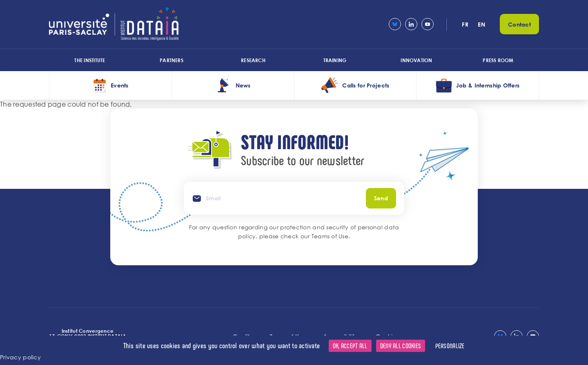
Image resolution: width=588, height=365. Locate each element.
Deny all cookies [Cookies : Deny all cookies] (401, 346)
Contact (519, 24)
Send (381, 198)
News (243, 85)
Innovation (416, 60)
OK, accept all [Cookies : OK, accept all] (350, 346)
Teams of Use (330, 236)
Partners (171, 60)
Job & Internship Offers (488, 85)
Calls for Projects (366, 85)
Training (335, 60)
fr (465, 24)
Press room (498, 60)
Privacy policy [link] (20, 357)
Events (120, 85)
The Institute (90, 60)
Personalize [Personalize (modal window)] (450, 346)
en (481, 24)
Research (253, 60)
